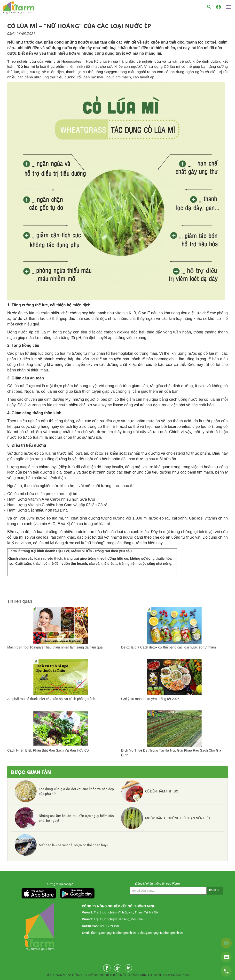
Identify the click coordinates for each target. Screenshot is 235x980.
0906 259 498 (110, 926)
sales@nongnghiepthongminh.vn (160, 933)
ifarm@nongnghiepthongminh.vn (113, 933)
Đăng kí (214, 890)
